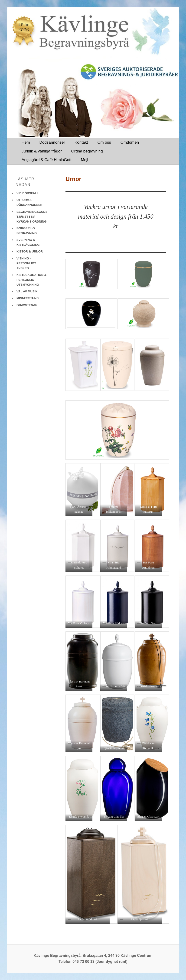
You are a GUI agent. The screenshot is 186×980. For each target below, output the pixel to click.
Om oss (104, 142)
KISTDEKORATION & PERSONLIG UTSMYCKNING (31, 280)
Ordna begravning (87, 151)
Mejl (84, 160)
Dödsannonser (52, 142)
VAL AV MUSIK (27, 291)
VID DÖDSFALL (28, 193)
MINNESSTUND (28, 298)
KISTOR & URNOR (30, 251)
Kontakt (81, 142)
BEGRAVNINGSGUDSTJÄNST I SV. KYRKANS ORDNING (32, 217)
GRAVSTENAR (27, 305)
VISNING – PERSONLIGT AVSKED (26, 263)
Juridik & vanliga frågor (42, 151)
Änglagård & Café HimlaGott (47, 160)
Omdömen (130, 142)
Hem (26, 142)
